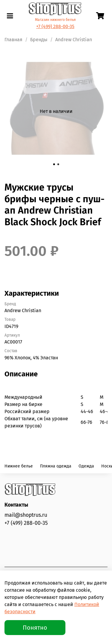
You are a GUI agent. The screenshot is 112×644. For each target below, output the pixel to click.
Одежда (86, 466)
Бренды (39, 40)
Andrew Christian (74, 40)
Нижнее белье (19, 466)
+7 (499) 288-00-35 (55, 26)
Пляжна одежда (56, 466)
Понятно (35, 628)
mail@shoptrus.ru (26, 515)
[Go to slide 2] (58, 164)
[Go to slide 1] (54, 164)
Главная (13, 40)
